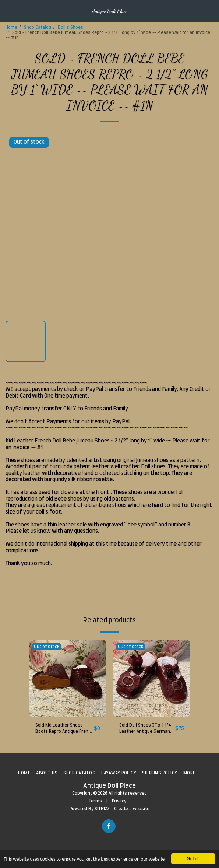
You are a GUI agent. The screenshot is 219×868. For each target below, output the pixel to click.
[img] (68, 678)
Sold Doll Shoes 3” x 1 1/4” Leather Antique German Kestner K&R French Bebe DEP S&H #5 (146, 729)
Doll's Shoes (70, 27)
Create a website (132, 809)
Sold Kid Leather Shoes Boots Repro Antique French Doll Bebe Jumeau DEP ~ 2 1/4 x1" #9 (64, 729)
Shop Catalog (38, 27)
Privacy (119, 801)
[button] (8, 11)
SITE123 (102, 809)
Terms (95, 801)
